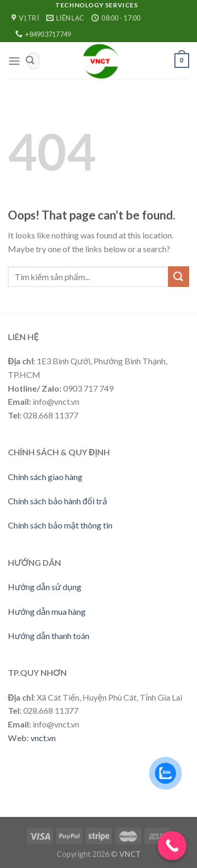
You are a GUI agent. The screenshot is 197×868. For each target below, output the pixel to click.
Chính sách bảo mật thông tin (60, 525)
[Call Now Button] (172, 846)
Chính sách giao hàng (45, 477)
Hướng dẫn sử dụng (45, 587)
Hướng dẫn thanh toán (49, 636)
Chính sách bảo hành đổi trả (58, 501)
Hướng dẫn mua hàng (47, 611)
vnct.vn (43, 738)
